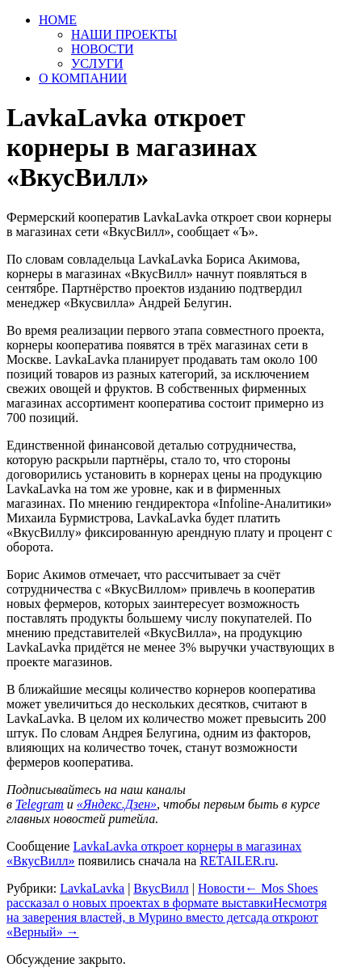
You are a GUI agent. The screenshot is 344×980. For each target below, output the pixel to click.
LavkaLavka (92, 888)
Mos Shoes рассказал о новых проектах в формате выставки (162, 896)
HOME (58, 20)
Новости (221, 888)
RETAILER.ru (237, 861)
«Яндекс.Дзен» (117, 804)
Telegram (40, 804)
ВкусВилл (161, 888)
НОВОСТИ (103, 49)
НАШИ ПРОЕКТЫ (124, 34)
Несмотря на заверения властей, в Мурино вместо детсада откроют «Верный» (167, 917)
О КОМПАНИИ (83, 78)
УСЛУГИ (97, 63)
